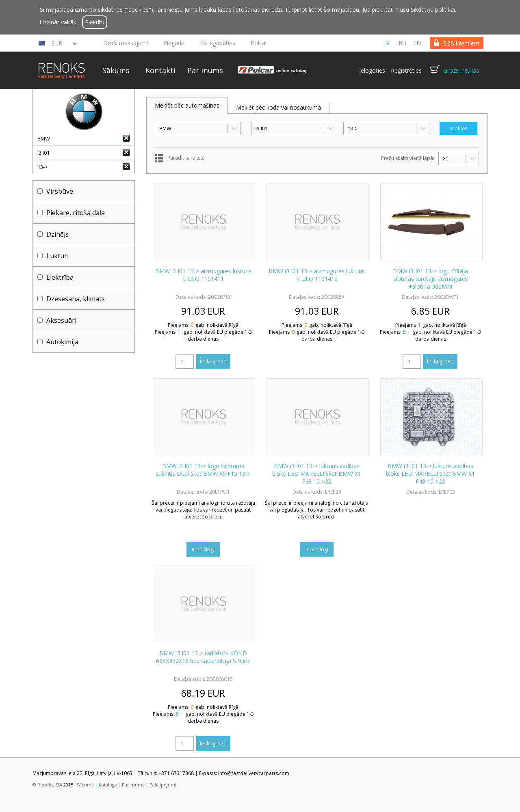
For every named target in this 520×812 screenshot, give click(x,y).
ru (402, 43)
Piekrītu (95, 22)
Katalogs (108, 785)
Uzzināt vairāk (59, 22)
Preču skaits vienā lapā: (408, 158)
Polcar (259, 43)
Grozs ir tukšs (461, 70)
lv (386, 43)
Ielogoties (372, 70)
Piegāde (174, 43)
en (417, 43)
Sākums (116, 70)
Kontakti (160, 70)
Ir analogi (203, 549)
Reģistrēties (406, 70)
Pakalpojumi (163, 785)
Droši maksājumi (126, 43)
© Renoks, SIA (47, 785)
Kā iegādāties (218, 43)
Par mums (205, 70)
